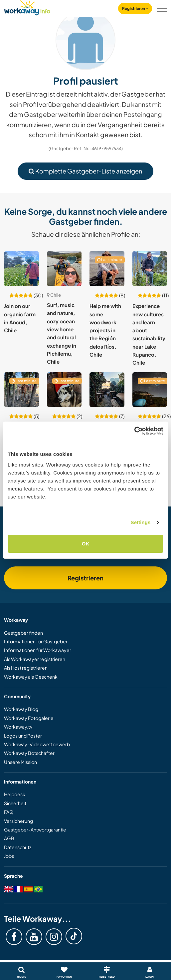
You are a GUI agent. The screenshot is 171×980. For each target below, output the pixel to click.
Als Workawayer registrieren (35, 659)
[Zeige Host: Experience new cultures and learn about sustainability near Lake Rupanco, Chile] (150, 269)
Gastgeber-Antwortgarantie (35, 829)
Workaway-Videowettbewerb (37, 744)
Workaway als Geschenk (31, 677)
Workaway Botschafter (29, 753)
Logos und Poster (23, 736)
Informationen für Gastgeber (36, 641)
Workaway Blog (21, 709)
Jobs (9, 856)
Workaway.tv (18, 727)
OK (86, 544)
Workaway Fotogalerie (29, 718)
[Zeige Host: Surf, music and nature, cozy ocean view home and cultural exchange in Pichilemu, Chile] (64, 269)
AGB (9, 838)
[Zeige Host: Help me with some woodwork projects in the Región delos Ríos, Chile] (107, 269)
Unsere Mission (20, 762)
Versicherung (18, 821)
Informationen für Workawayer (38, 650)
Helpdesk (15, 794)
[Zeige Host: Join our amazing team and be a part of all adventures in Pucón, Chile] (107, 390)
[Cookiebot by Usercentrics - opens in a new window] (134, 431)
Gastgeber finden (23, 633)
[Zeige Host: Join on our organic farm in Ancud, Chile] (21, 269)
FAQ (9, 812)
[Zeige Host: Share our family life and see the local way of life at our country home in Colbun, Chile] (21, 390)
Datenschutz (18, 847)
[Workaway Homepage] (27, 7)
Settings (141, 522)
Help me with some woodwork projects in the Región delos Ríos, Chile (105, 330)
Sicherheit (15, 803)
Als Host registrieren (26, 668)
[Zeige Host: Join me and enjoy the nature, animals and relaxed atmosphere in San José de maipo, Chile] (64, 390)
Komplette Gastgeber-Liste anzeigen (85, 171)
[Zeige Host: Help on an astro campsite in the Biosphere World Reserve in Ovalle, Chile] (150, 390)
